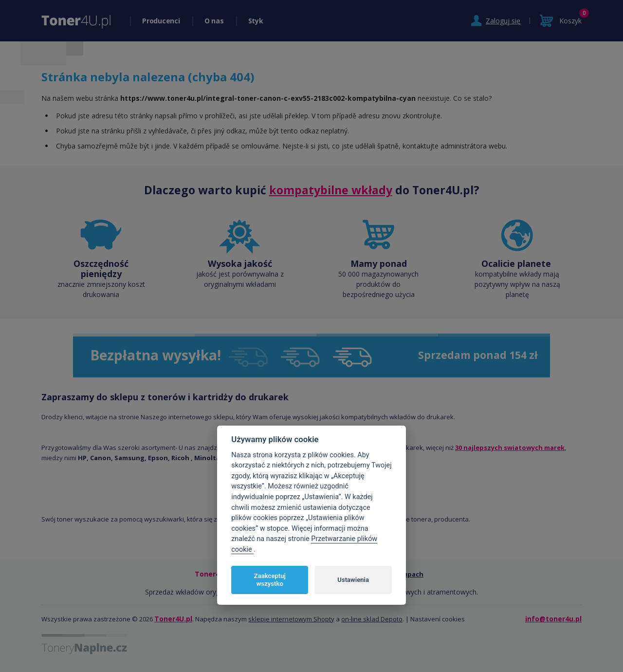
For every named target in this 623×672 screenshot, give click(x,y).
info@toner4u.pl (553, 619)
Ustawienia (353, 580)
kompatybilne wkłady (331, 190)
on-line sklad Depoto (372, 619)
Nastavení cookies (438, 619)
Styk (256, 21)
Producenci (161, 21)
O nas (214, 21)
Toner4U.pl (173, 619)
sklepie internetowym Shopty (291, 619)
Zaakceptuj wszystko (270, 580)
